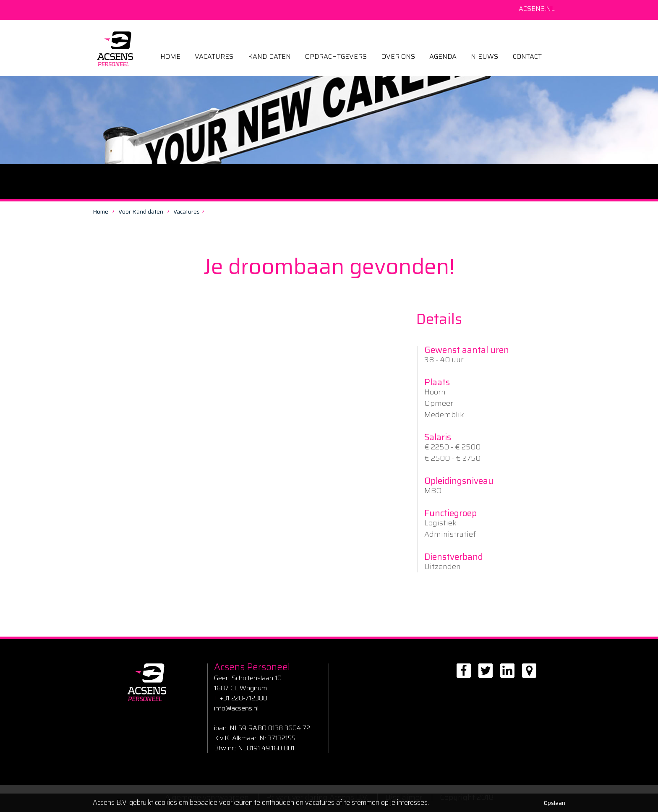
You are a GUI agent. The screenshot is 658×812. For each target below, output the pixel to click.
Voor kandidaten (141, 211)
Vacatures (214, 57)
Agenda (443, 57)
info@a (225, 708)
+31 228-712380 (241, 698)
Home (170, 57)
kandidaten (269, 57)
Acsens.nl (537, 9)
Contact (527, 57)
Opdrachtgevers (336, 57)
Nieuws (484, 57)
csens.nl (247, 708)
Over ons (398, 57)
